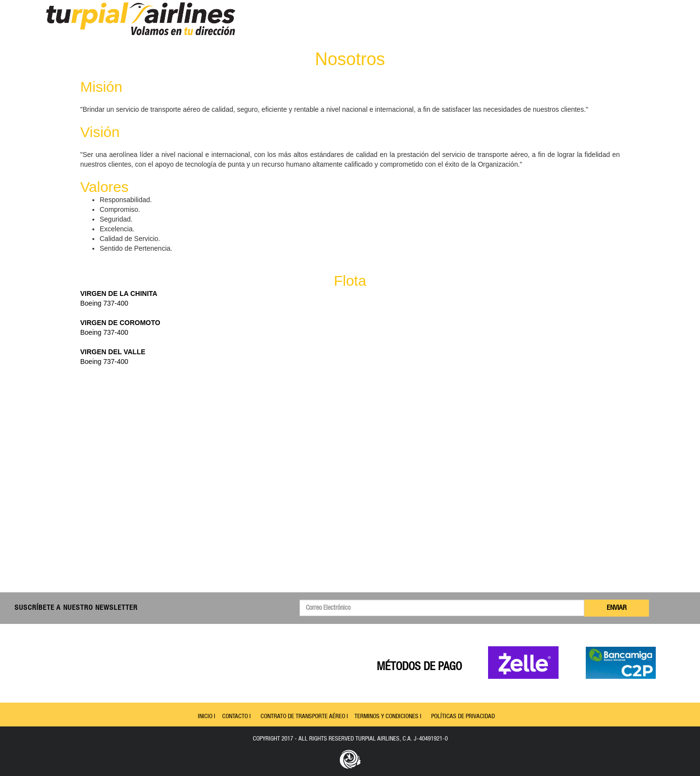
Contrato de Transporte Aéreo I (304, 716)
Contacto (585, 22)
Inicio (502, 22)
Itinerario (540, 22)
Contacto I (236, 716)
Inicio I (207, 716)
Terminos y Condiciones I (388, 716)
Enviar (617, 608)
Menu (472, 22)
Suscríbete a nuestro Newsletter (76, 608)
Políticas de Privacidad (463, 716)
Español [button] (630, 22)
